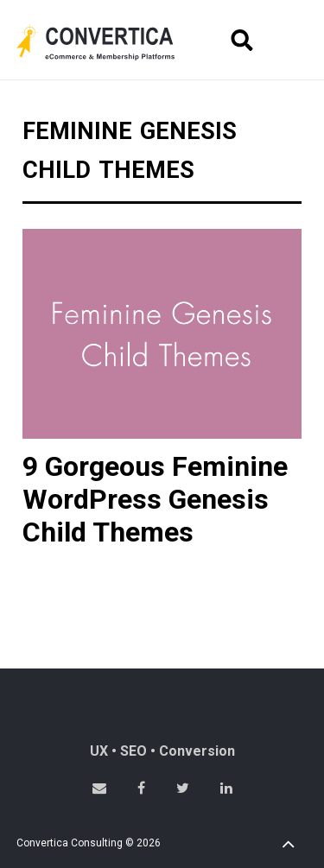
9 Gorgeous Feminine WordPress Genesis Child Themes (155, 500)
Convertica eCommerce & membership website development (109, 42)
